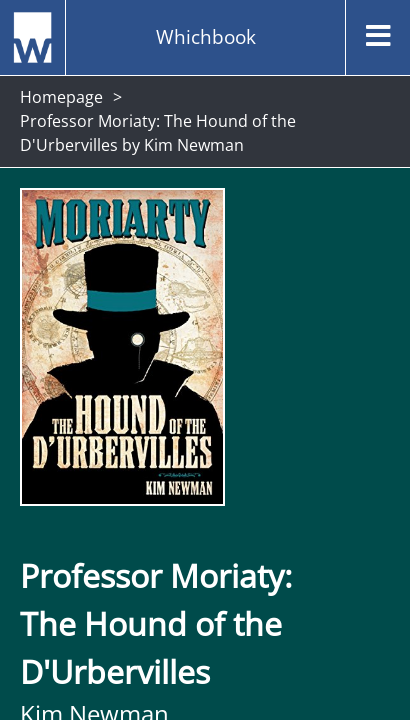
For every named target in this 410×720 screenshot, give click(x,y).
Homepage (61, 97)
